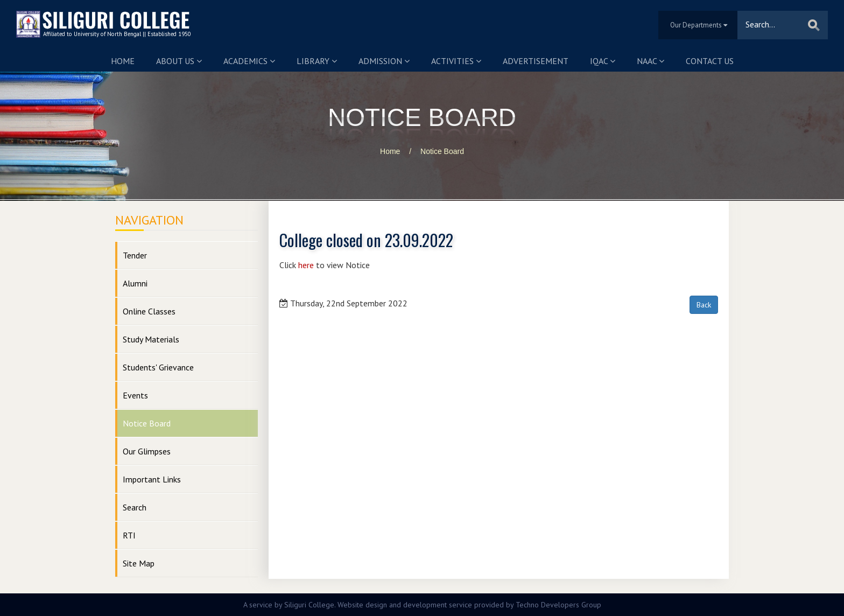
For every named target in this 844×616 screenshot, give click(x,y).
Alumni (135, 283)
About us (179, 61)
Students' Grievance (158, 367)
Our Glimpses (147, 451)
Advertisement (536, 61)
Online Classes (149, 311)
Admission (384, 61)
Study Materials (151, 339)
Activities (456, 61)
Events (135, 395)
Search (135, 507)
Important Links (152, 479)
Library (317, 61)
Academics (249, 61)
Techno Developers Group (558, 605)
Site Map (139, 563)
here (306, 265)
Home (123, 61)
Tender (135, 255)
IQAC (603, 61)
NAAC (650, 61)
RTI (129, 535)
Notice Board (442, 151)
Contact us (710, 61)
